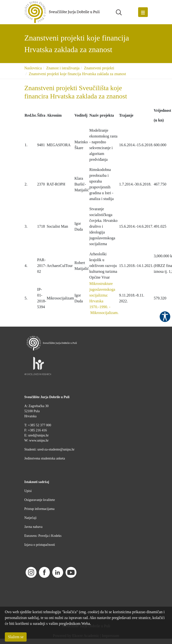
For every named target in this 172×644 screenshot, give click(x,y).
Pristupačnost (165, 317)
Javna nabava (34, 527)
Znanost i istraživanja (63, 68)
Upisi (28, 491)
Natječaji (31, 518)
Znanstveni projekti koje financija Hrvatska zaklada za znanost (77, 74)
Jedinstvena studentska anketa (45, 458)
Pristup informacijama (40, 509)
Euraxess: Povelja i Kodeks (43, 536)
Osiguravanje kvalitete (40, 500)
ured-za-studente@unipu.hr (56, 449)
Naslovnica (33, 68)
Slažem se (16, 637)
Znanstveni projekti (99, 68)
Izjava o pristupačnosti (40, 545)
